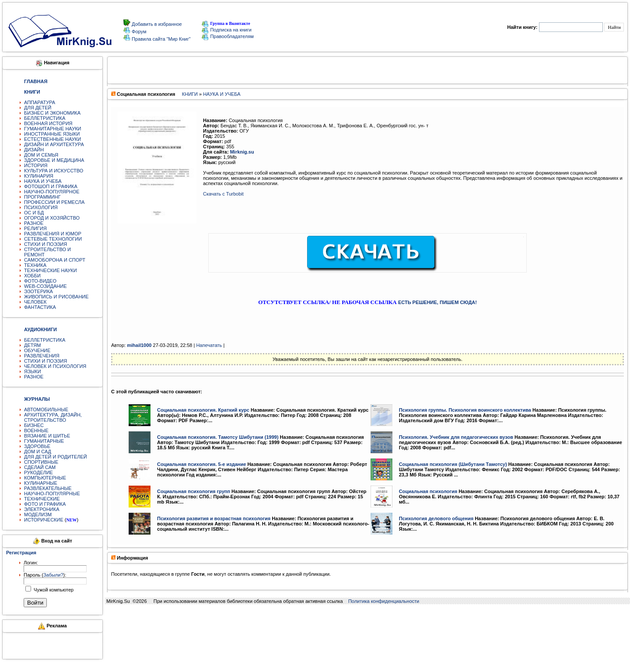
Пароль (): (45, 575)
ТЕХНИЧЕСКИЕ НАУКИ (51, 270)
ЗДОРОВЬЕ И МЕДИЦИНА (54, 160)
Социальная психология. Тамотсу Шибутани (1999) (218, 437)
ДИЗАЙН (34, 150)
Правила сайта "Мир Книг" (161, 39)
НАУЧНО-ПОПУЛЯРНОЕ (52, 192)
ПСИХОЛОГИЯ (41, 207)
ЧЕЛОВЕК (35, 302)
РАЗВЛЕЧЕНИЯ (42, 356)
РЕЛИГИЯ (35, 228)
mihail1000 (139, 345)
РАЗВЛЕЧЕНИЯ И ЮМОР (53, 234)
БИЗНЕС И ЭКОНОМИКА (52, 113)
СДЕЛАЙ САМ (40, 467)
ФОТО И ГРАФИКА (45, 504)
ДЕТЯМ (32, 345)
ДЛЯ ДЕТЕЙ (38, 108)
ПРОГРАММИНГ (42, 197)
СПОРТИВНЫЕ (41, 462)
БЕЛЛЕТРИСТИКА (45, 118)
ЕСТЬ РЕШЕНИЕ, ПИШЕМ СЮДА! (437, 302)
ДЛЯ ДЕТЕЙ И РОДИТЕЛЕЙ (56, 457)
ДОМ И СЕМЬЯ (41, 155)
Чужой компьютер (53, 590)
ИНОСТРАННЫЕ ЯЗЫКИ (52, 134)
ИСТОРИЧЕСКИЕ (44, 520)
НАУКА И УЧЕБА (43, 181)
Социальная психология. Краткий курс (203, 410)
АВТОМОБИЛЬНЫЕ (46, 409)
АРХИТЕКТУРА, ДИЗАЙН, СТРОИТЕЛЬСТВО (53, 417)
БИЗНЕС (34, 425)
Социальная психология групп (194, 491)
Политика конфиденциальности (384, 601)
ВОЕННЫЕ (36, 430)
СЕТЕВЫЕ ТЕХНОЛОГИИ (53, 239)
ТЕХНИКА (35, 265)
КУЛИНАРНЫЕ (41, 483)
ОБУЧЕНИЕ (37, 350)
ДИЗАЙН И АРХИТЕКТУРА (54, 144)
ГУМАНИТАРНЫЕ (44, 441)
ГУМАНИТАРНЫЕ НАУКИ (53, 129)
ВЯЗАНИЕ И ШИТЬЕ (47, 436)
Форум (138, 31)
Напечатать (209, 345)
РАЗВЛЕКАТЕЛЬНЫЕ (48, 488)
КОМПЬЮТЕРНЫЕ (45, 478)
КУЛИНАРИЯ (39, 176)
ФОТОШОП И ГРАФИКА (51, 186)
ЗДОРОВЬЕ (37, 446)
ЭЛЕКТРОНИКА (42, 509)
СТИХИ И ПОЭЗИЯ (45, 244)
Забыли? (53, 575)
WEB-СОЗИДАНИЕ (45, 286)
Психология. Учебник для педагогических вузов (456, 437)
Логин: (31, 563)
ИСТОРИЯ (36, 165)
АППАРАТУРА (40, 102)
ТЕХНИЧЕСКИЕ (42, 499)
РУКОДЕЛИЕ (38, 472)
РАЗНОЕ (34, 223)
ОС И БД (34, 213)
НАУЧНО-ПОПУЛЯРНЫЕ (52, 493)
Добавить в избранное (156, 24)
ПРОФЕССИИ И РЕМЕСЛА (54, 202)
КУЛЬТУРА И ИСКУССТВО (54, 171)
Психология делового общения (436, 518)
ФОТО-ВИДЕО (40, 281)
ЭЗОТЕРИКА (38, 291)
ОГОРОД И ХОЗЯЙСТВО (52, 218)
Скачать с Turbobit (223, 194)
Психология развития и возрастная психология (214, 518)
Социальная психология (428, 491)
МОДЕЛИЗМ (38, 514)
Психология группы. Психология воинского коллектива (465, 410)
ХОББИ (32, 276)
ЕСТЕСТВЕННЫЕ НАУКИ (52, 139)
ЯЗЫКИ (33, 371)
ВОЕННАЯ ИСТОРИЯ (48, 123)
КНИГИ (190, 94)
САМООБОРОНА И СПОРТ (55, 260)
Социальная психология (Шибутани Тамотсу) (453, 464)
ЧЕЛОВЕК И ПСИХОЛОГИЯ (55, 366)
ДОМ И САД (38, 451)
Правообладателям (227, 36)
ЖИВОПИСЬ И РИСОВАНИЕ (56, 297)
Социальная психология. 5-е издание (201, 464)
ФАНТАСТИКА (40, 307)
